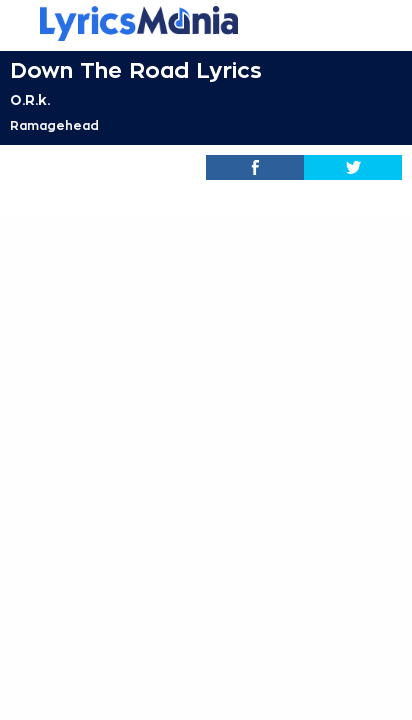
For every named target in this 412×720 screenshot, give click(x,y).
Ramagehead (54, 126)
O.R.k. (30, 100)
